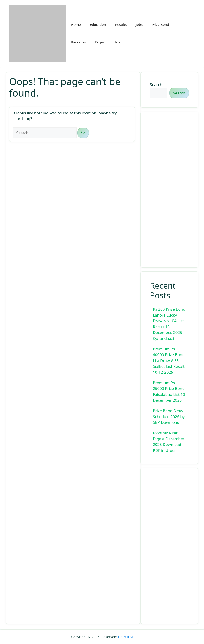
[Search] (83, 133)
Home (76, 24)
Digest (100, 42)
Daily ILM (126, 637)
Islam (119, 42)
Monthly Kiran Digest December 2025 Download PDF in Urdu (169, 442)
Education (98, 24)
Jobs (139, 24)
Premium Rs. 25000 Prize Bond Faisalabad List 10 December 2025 (169, 392)
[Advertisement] (169, 190)
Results (121, 24)
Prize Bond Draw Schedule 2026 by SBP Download (169, 416)
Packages (79, 42)
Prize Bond (160, 24)
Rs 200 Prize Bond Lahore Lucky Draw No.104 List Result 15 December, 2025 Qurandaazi (169, 324)
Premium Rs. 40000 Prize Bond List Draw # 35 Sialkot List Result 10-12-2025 (169, 361)
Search (156, 85)
